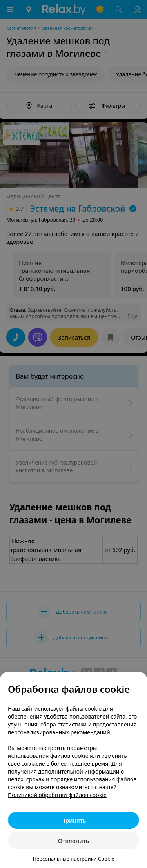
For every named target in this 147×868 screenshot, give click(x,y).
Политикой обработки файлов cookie (57, 795)
